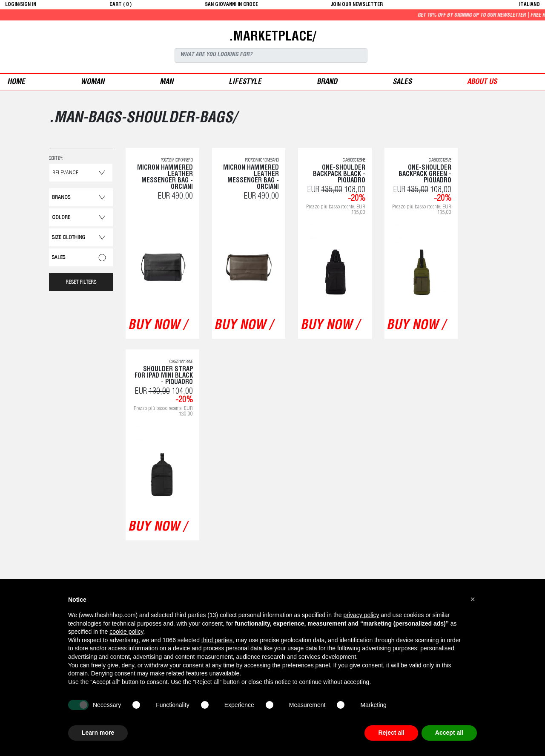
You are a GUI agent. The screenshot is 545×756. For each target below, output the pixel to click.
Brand (327, 82)
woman (92, 82)
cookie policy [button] (126, 632)
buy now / (157, 326)
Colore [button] (61, 218)
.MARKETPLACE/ (272, 38)
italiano (529, 5)
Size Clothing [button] (69, 238)
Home (16, 82)
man (166, 82)
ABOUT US (482, 82)
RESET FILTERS (81, 283)
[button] (473, 599)
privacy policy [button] (361, 615)
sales (402, 82)
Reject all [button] (391, 733)
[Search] (271, 55)
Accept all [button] (449, 733)
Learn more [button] (98, 733)
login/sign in (21, 5)
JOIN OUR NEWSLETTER (357, 5)
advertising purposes (389, 648)
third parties (217, 640)
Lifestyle (245, 82)
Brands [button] (61, 198)
